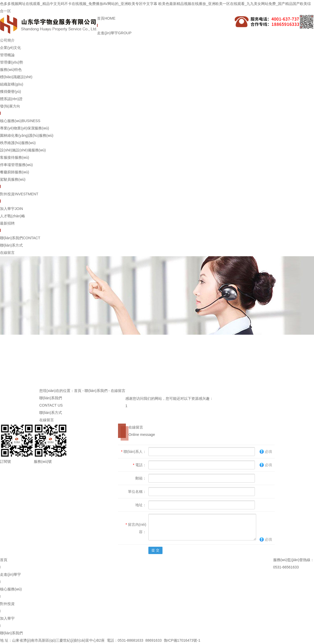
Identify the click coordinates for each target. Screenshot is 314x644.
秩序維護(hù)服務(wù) (18, 143)
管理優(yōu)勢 (12, 62)
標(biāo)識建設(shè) (16, 77)
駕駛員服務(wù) (13, 179)
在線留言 (7, 253)
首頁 (106, 18)
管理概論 (7, 55)
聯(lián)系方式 (11, 245)
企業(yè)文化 (10, 48)
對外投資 (19, 194)
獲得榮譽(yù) (10, 92)
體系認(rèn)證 (11, 99)
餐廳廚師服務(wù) (15, 172)
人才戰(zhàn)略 (13, 216)
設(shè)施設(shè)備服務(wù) (23, 150)
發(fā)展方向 (10, 106)
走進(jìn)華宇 (114, 33)
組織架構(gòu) (12, 84)
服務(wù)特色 (11, 70)
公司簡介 (7, 40)
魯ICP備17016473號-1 (182, 640)
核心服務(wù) (20, 121)
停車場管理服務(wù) (16, 165)
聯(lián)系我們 (20, 238)
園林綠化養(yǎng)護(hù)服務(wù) (27, 135)
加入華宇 (12, 209)
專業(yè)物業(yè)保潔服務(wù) (24, 128)
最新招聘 (7, 223)
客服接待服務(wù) (15, 157)
